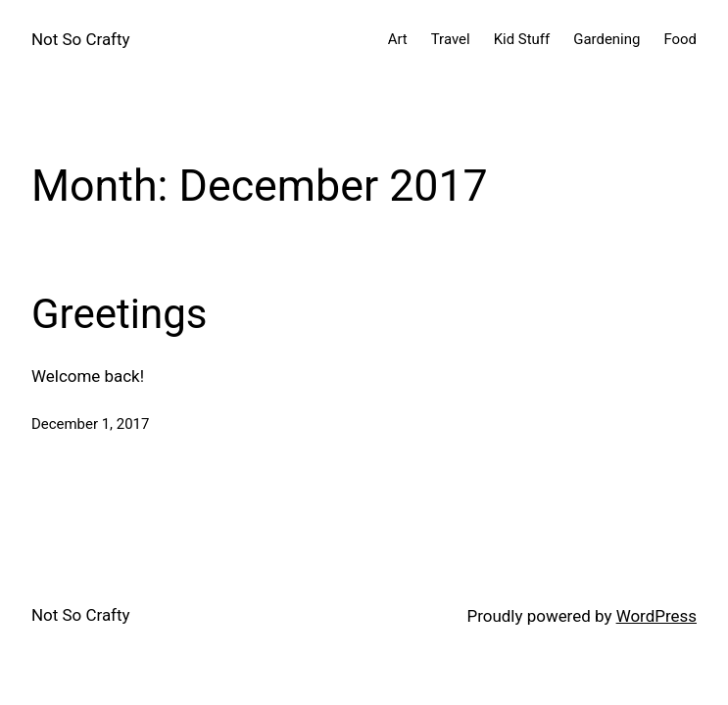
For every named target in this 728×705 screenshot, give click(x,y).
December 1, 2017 (90, 424)
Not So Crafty (81, 39)
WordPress (656, 616)
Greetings (119, 314)
